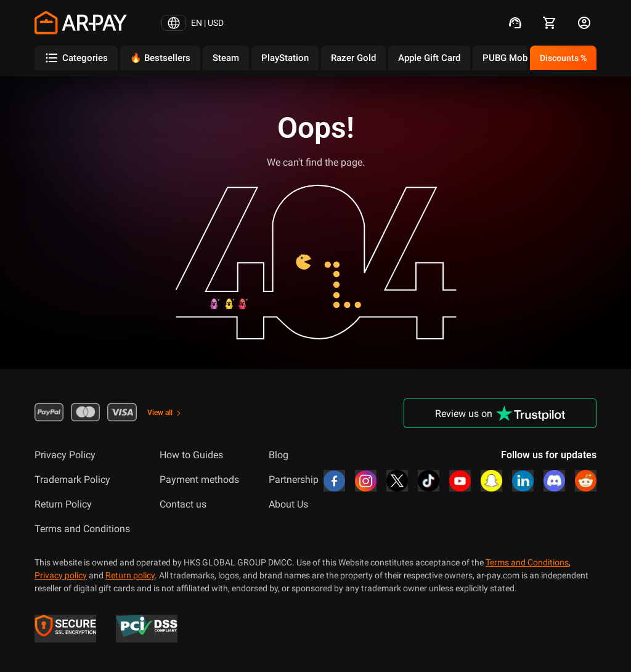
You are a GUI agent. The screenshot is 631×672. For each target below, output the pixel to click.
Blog (279, 455)
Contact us (183, 504)
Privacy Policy (65, 455)
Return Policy (63, 504)
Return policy (130, 575)
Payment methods (199, 480)
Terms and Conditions (82, 529)
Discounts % (563, 58)
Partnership (294, 480)
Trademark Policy (72, 480)
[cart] (550, 23)
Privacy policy (61, 575)
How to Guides (191, 455)
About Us (288, 504)
